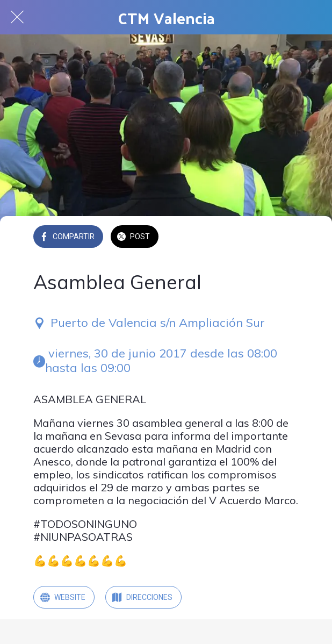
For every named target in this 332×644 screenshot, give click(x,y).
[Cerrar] (17, 17)
